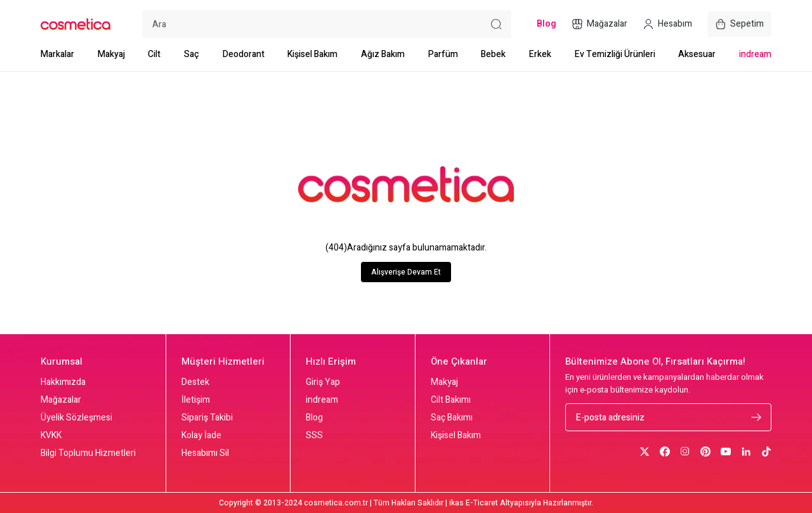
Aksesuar (697, 54)
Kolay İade (201, 436)
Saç (192, 54)
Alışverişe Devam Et (406, 272)
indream (755, 54)
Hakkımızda (63, 382)
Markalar (57, 54)
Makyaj (111, 54)
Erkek (540, 54)
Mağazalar (61, 400)
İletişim (196, 400)
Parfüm (443, 54)
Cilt (154, 54)
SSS (314, 436)
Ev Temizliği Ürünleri (615, 54)
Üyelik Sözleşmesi (76, 418)
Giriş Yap (323, 382)
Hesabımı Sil (205, 453)
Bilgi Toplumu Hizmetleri (88, 453)
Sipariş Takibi (207, 418)
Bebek (493, 54)
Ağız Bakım (383, 54)
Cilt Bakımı (451, 400)
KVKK (51, 436)
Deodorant (244, 54)
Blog (314, 418)
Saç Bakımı (452, 418)
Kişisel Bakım (312, 54)
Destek (195, 382)
